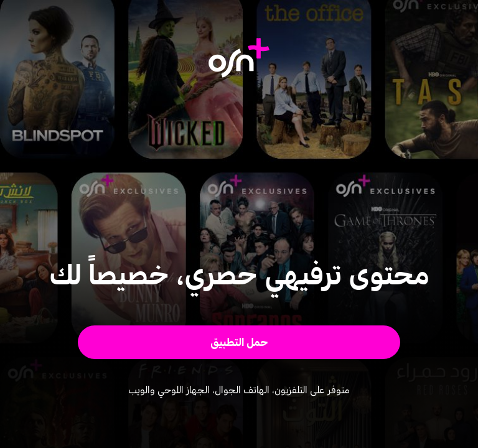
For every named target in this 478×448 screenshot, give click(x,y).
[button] (239, 342)
